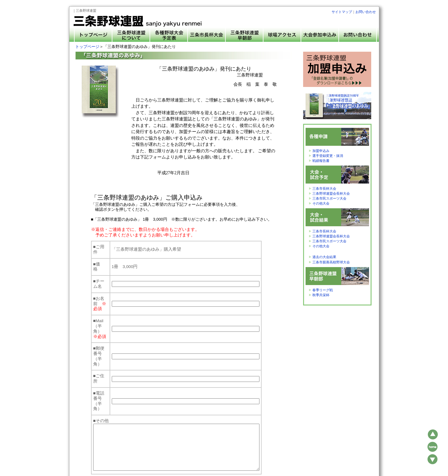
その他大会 (321, 203)
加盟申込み (321, 151)
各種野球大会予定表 (217, 452)
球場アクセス (246, 452)
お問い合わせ (366, 12)
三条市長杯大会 (324, 188)
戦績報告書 (321, 161)
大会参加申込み (272, 452)
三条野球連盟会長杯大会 (331, 193)
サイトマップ (342, 12)
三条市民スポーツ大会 (329, 198)
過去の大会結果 (324, 257)
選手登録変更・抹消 (328, 156)
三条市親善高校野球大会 (331, 262)
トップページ (87, 47)
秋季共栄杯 (321, 295)
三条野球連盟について (181, 452)
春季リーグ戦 (323, 290)
